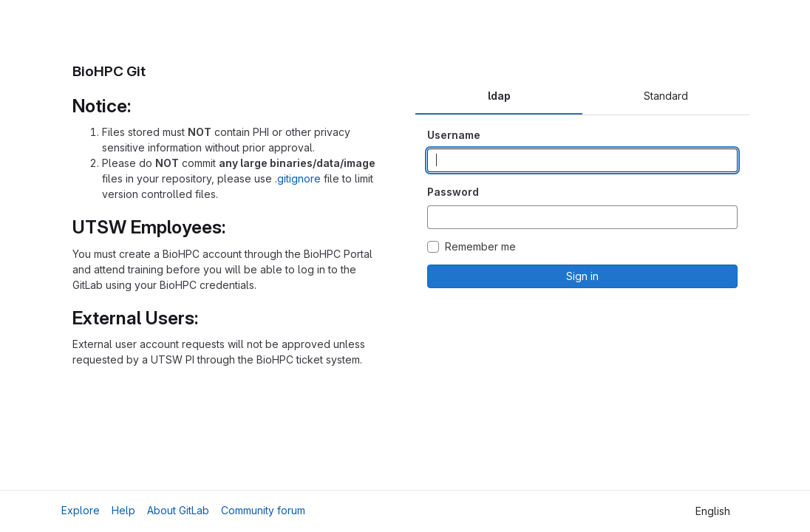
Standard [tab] (666, 96)
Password (453, 192)
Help (123, 510)
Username (454, 135)
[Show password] (726, 217)
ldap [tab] (499, 96)
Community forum (263, 510)
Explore (81, 510)
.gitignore (298, 178)
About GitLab (178, 510)
